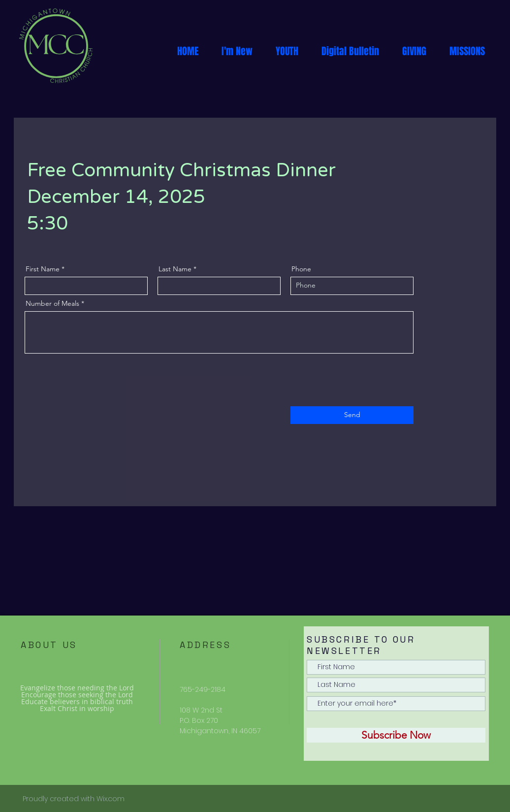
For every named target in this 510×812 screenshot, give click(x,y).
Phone (301, 269)
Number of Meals (52, 303)
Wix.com (111, 799)
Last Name (175, 269)
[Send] (352, 415)
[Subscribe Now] (396, 735)
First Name (43, 269)
